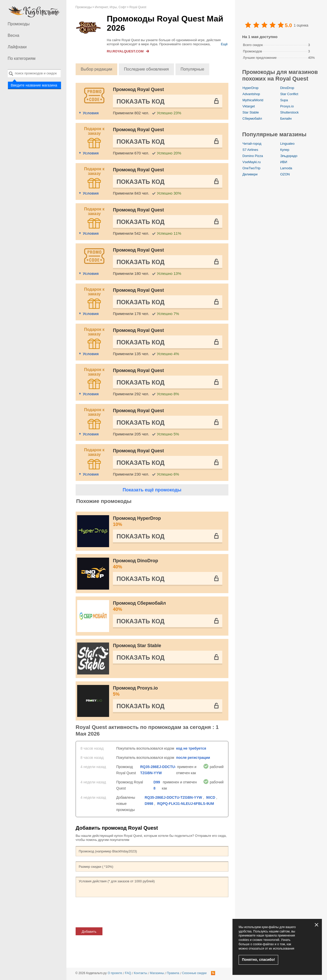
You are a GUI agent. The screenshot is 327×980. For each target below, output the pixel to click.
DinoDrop (287, 88)
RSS (213, 973)
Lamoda (286, 168)
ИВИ (284, 162)
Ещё (224, 44)
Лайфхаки (17, 47)
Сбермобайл (252, 119)
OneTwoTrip (251, 168)
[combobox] (34, 73)
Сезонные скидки (194, 973)
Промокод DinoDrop (168, 564)
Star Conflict (289, 94)
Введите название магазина (33, 85)
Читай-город (252, 144)
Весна (13, 35)
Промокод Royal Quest (138, 89)
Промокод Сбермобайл (168, 606)
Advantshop (251, 94)
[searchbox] (34, 73)
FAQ (128, 973)
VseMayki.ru (252, 162)
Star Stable (251, 112)
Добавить (89, 932)
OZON (285, 174)
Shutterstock (289, 112)
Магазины (157, 973)
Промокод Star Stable (137, 646)
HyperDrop (250, 88)
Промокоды (19, 24)
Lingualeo (287, 144)
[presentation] (114, 912)
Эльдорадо (289, 156)
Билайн (286, 119)
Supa (284, 100)
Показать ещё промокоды (152, 490)
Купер (285, 150)
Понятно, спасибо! (258, 960)
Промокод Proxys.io (168, 691)
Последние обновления (146, 69)
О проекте (115, 973)
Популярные (192, 69)
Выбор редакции (96, 69)
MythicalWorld (253, 100)
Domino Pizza (253, 156)
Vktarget (249, 106)
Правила (173, 973)
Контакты (141, 973)
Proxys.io (287, 106)
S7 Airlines (250, 150)
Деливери (250, 174)
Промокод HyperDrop (168, 522)
